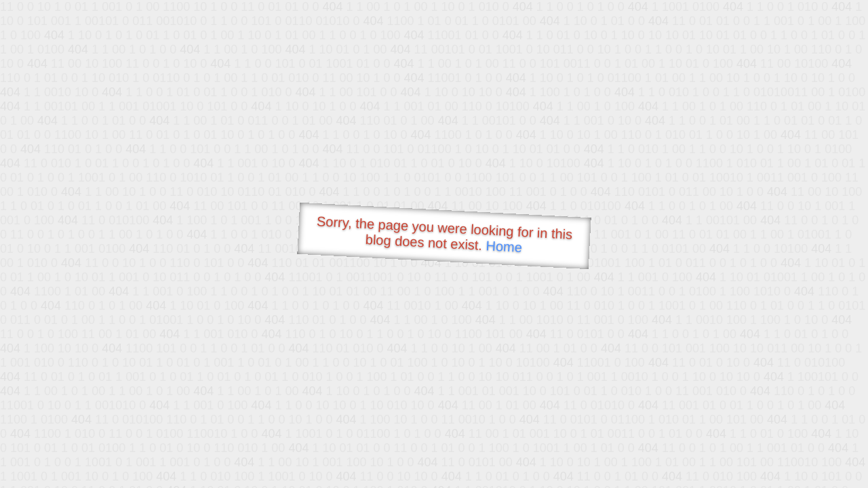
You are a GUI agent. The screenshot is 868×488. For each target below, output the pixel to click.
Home (504, 246)
